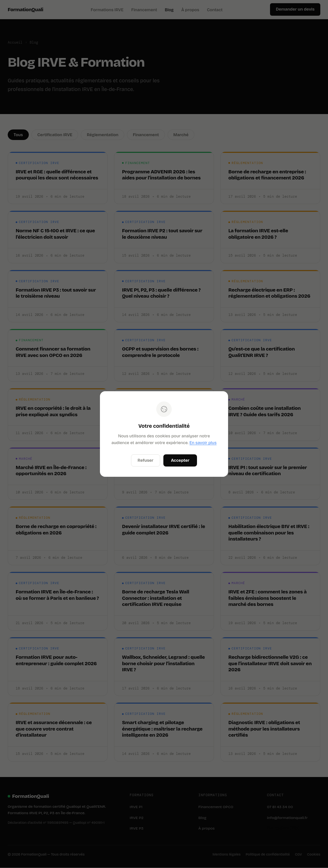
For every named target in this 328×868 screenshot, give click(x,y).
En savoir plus (203, 443)
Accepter (180, 460)
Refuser (146, 460)
